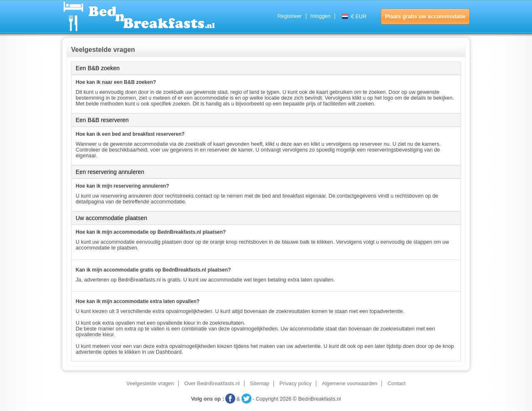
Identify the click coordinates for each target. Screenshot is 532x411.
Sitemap (259, 384)
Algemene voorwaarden (350, 384)
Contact (397, 384)
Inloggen (321, 16)
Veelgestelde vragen (150, 384)
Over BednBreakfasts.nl (212, 384)
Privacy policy (295, 384)
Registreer (289, 16)
